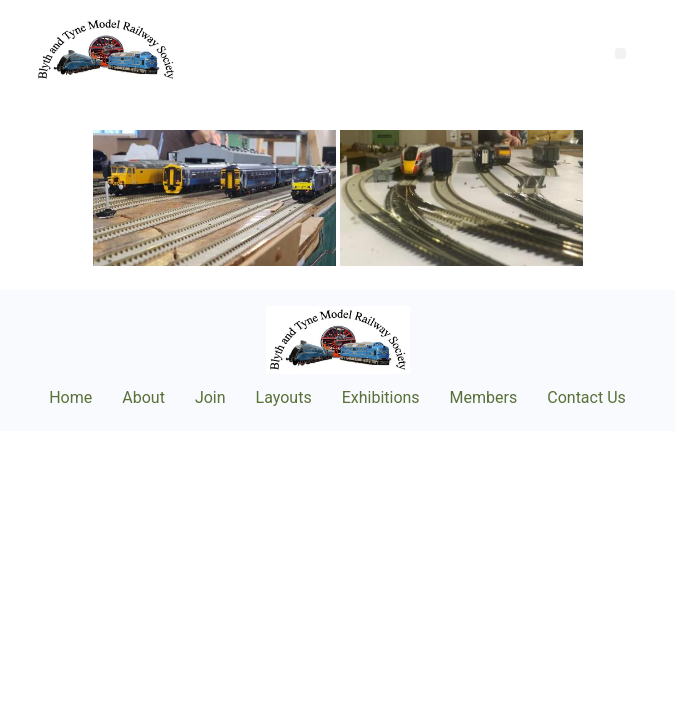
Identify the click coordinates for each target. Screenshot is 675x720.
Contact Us (586, 397)
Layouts (284, 397)
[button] (620, 53)
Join (210, 397)
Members (484, 397)
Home (70, 397)
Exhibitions (381, 397)
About (143, 397)
